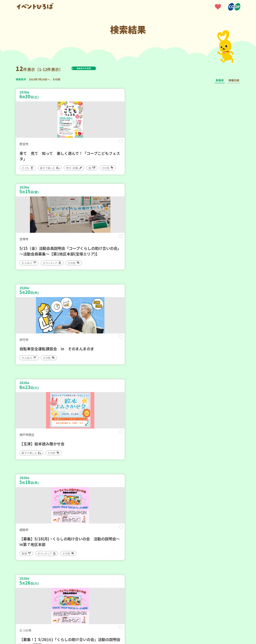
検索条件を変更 (93, 68)
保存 (78, 145)
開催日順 (234, 80)
